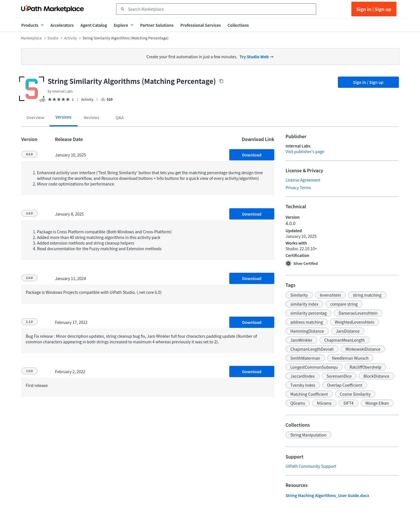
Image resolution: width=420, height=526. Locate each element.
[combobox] (220, 9)
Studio (53, 38)
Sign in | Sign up (374, 9)
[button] (299, 295)
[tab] (35, 118)
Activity (70, 38)
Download (252, 155)
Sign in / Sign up (368, 82)
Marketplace (32, 38)
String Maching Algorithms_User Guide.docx (327, 495)
